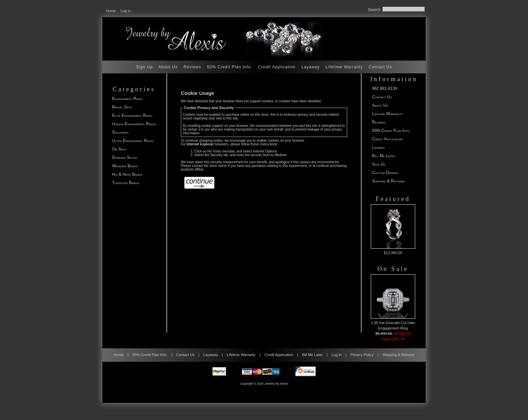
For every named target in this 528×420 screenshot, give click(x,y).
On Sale (119, 149)
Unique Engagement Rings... (135, 124)
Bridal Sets (122, 107)
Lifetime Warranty (344, 67)
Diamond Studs (125, 157)
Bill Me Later (384, 156)
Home (111, 11)
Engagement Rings (127, 99)
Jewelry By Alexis (276, 384)
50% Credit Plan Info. (230, 67)
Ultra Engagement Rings (133, 141)
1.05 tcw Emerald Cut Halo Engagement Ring (393, 302)
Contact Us (380, 67)
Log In (126, 11)
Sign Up (144, 67)
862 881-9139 (385, 89)
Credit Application (277, 67)
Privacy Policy (362, 355)
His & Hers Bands (127, 174)
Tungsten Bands (126, 183)
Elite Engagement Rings (132, 115)
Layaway (310, 67)
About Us (168, 67)
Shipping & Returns (388, 181)
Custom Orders (385, 173)
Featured (393, 199)
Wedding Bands (125, 166)
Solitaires (120, 132)
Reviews (192, 67)
